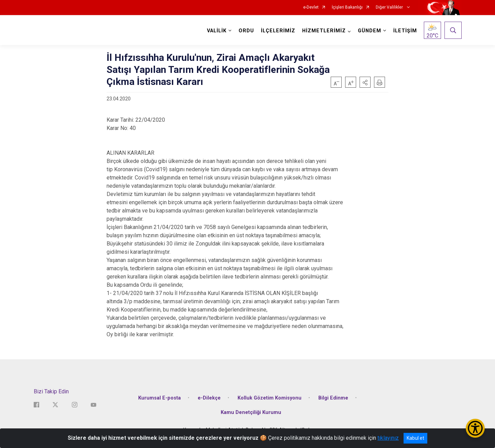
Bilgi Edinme (333, 398)
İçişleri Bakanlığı (347, 7)
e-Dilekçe (209, 398)
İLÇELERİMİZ (278, 31)
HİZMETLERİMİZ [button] (324, 31)
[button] (365, 82)
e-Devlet (311, 7)
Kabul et (415, 438)
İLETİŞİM (405, 31)
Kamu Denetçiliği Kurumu (251, 412)
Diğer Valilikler (390, 7)
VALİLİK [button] (217, 31)
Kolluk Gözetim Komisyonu (269, 398)
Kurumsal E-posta (159, 398)
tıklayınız (388, 438)
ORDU (246, 31)
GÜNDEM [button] (370, 31)
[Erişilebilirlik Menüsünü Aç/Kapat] (475, 428)
